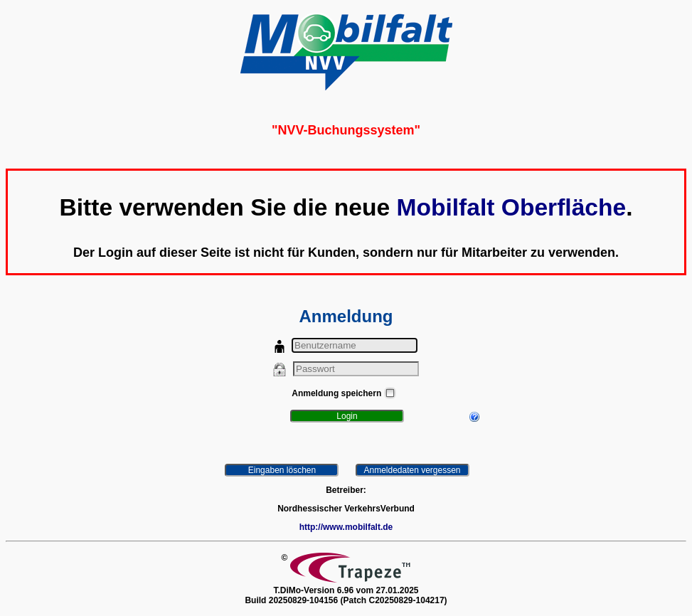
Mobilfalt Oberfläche (511, 207)
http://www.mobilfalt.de (346, 527)
